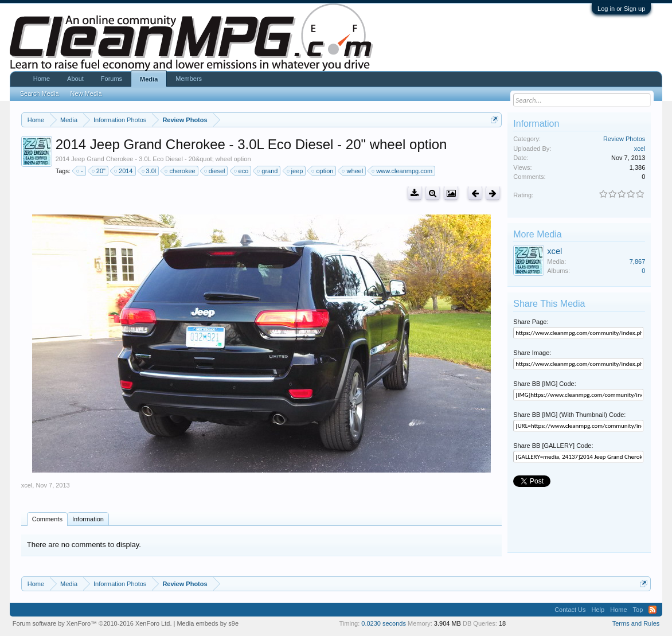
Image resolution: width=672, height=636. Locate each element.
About (75, 79)
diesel (215, 171)
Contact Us (570, 610)
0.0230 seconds (384, 623)
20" (99, 171)
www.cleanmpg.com (403, 171)
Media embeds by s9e (208, 623)
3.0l (150, 171)
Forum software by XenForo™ (92, 623)
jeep (296, 171)
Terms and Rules (636, 623)
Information (88, 519)
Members (189, 79)
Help (598, 610)
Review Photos (624, 139)
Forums (112, 79)
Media (149, 79)
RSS (653, 610)
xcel (27, 485)
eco (242, 171)
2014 (124, 171)
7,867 (638, 262)
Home (42, 79)
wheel (353, 171)
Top (638, 610)
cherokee (180, 171)
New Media (86, 93)
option (323, 171)
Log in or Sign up (621, 9)
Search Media (40, 93)
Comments (47, 519)
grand (268, 171)
